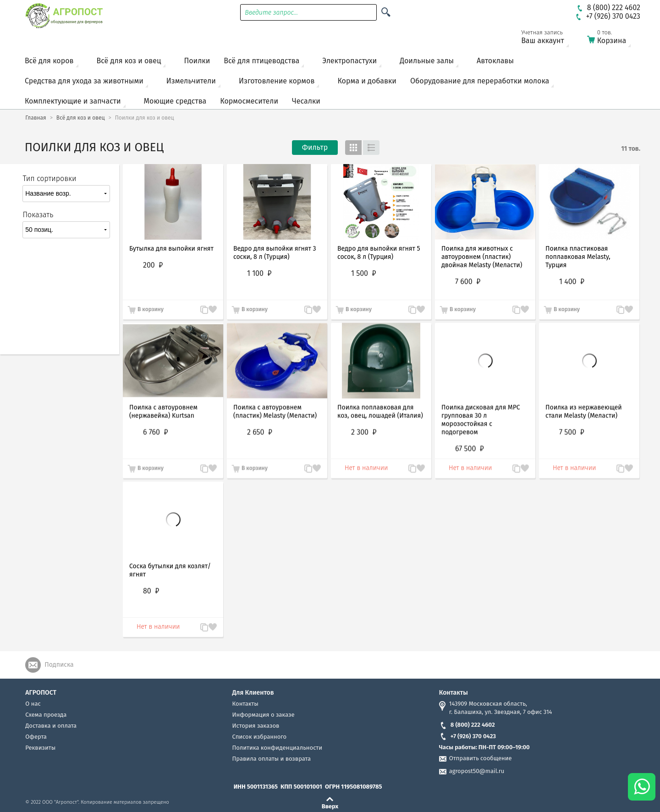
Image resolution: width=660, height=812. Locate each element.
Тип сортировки (49, 178)
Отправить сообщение (481, 758)
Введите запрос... (271, 13)
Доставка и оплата (51, 726)
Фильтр (315, 147)
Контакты (245, 704)
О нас (33, 704)
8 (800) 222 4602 (467, 725)
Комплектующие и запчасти (73, 101)
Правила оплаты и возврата (272, 759)
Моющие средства (175, 101)
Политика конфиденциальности (277, 748)
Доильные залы (427, 61)
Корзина (615, 39)
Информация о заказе (264, 715)
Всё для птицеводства (261, 61)
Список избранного (260, 737)
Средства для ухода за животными (84, 81)
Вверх (330, 806)
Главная (36, 118)
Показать (38, 215)
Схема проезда (46, 715)
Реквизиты (40, 748)
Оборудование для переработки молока (480, 81)
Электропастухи (349, 61)
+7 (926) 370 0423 (467, 736)
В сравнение (200, 310)
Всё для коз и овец (129, 61)
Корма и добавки (367, 81)
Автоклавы (495, 61)
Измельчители (191, 81)
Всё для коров (49, 61)
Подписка (59, 665)
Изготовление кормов (277, 81)
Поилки (197, 61)
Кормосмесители (249, 101)
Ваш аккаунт (549, 39)
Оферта (36, 737)
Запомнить (213, 305)
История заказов (256, 726)
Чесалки (306, 101)
